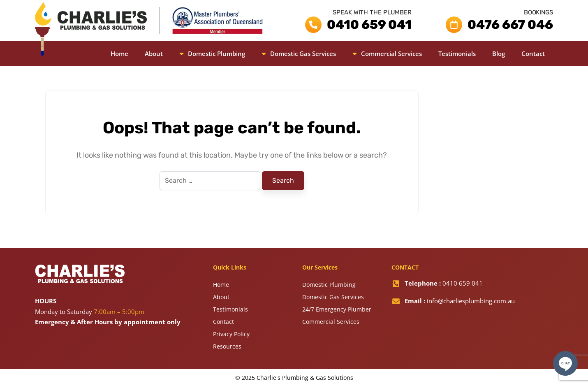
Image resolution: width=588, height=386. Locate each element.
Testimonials (457, 53)
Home (119, 53)
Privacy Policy (231, 334)
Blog (499, 53)
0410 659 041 (369, 25)
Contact (533, 53)
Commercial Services (387, 53)
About (154, 53)
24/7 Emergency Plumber (337, 309)
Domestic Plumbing (212, 53)
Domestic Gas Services (299, 53)
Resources (227, 346)
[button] (212, 53)
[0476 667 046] (454, 25)
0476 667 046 (510, 25)
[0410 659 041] (313, 25)
